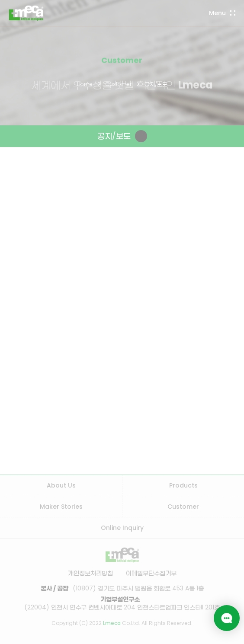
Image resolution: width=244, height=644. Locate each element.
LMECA (26, 13)
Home (85, 84)
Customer (119, 84)
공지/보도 (156, 84)
